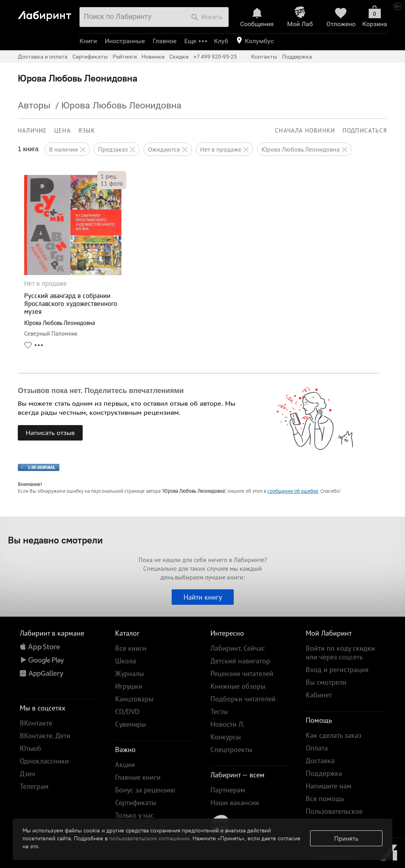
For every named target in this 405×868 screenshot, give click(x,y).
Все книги (131, 648)
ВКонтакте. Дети (45, 736)
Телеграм (34, 786)
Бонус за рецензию (145, 790)
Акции (125, 764)
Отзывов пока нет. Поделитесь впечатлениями (101, 391)
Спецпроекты (231, 749)
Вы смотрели (326, 682)
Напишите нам (329, 786)
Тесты (219, 711)
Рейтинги (125, 57)
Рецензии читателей (242, 673)
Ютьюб (30, 748)
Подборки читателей (243, 699)
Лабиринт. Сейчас (238, 648)
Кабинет (319, 695)
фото (112, 183)
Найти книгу (203, 597)
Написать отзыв (50, 433)
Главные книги (138, 777)
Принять (346, 838)
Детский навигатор (240, 661)
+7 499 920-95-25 (215, 57)
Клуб (221, 41)
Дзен (27, 774)
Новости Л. (227, 724)
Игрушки (129, 686)
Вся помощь (325, 799)
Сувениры (131, 724)
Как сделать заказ (334, 735)
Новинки (153, 57)
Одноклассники (44, 761)
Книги (88, 41)
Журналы (130, 673)
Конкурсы (226, 737)
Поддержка (297, 57)
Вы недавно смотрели (55, 540)
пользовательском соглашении (149, 838)
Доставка (320, 761)
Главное (165, 41)
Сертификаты (90, 57)
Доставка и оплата (43, 57)
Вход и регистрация (337, 670)
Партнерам (228, 790)
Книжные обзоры (238, 686)
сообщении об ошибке (293, 491)
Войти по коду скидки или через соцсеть (340, 652)
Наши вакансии (235, 802)
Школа (126, 661)
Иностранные (125, 41)
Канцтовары (134, 699)
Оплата (317, 748)
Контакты (264, 57)
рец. (109, 176)
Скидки (179, 57)
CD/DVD (127, 711)
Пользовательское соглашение (334, 816)
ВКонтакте (36, 723)
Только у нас (134, 815)
